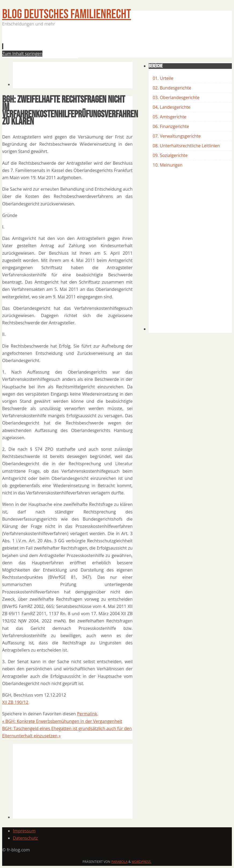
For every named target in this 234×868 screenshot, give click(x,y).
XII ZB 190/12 (15, 702)
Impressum (24, 831)
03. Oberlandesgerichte (176, 97)
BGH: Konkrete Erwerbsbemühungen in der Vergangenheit (62, 721)
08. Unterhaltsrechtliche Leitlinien (186, 146)
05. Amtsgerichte (169, 117)
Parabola (120, 862)
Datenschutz (25, 838)
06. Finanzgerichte (171, 126)
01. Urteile (163, 78)
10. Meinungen (168, 165)
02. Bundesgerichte (172, 88)
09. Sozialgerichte (170, 155)
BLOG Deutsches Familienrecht (67, 14)
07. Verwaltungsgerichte (177, 136)
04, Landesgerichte (171, 107)
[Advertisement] (111, 44)
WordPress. (141, 862)
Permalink (87, 714)
